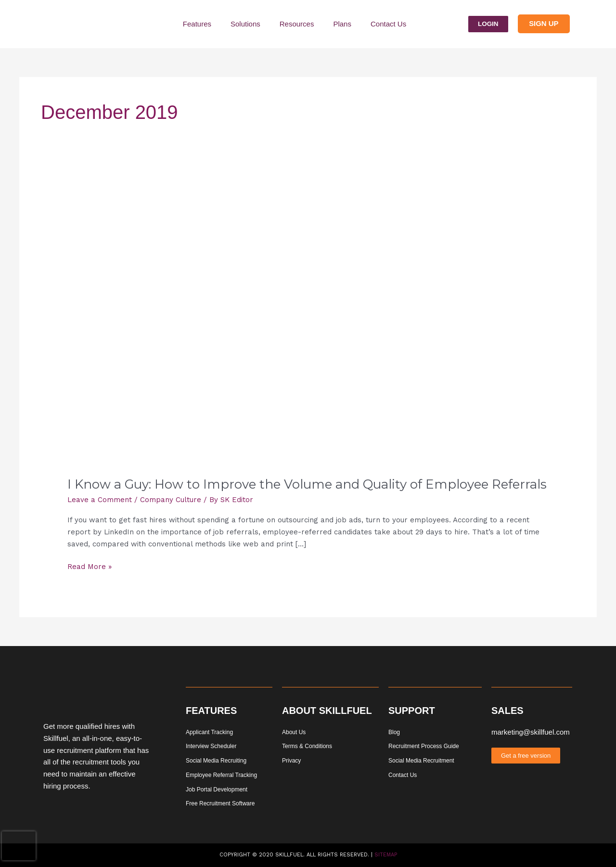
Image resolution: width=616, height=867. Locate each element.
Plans (342, 24)
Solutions (245, 24)
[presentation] (19, 846)
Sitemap (386, 855)
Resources (297, 24)
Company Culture (171, 500)
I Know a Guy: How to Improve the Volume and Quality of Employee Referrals (307, 484)
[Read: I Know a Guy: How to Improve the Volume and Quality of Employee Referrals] (308, 326)
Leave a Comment (100, 500)
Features (197, 24)
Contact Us (388, 24)
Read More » (90, 566)
